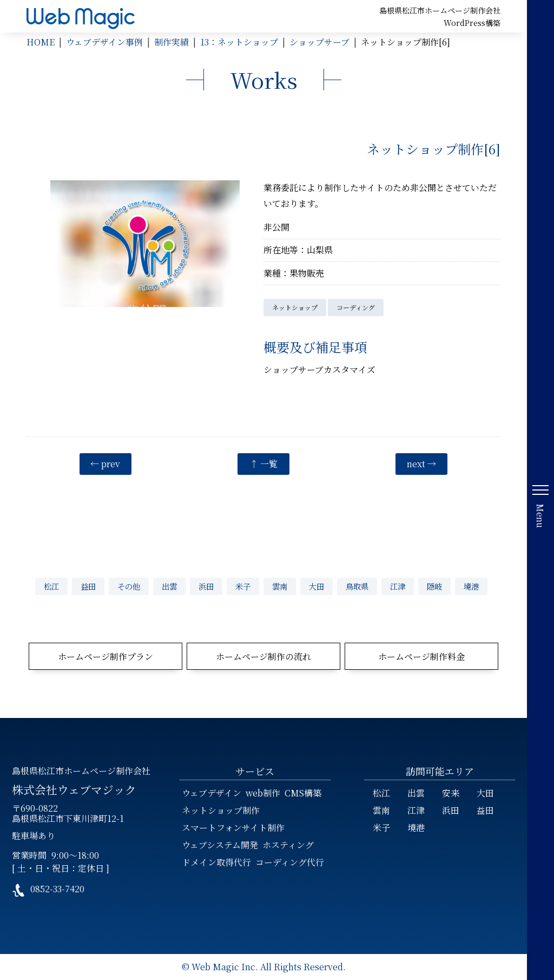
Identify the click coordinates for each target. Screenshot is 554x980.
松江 (51, 586)
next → (421, 464)
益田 (88, 586)
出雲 (169, 586)
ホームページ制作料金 (421, 656)
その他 (129, 586)
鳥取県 (357, 586)
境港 (471, 586)
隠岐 (434, 586)
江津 (398, 586)
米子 (243, 586)
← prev (105, 464)
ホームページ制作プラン (105, 656)
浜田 (206, 586)
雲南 (280, 586)
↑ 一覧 (263, 464)
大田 (316, 586)
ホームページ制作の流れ (263, 656)
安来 (451, 793)
